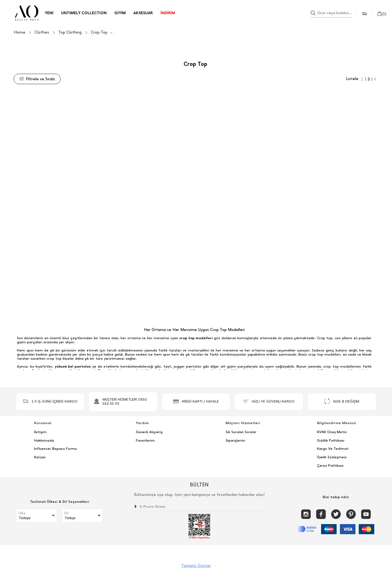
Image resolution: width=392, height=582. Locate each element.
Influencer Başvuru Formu (56, 449)
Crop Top (99, 33)
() (382, 14)
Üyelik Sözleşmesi (332, 457)
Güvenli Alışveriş (149, 432)
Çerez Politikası (330, 466)
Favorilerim (145, 441)
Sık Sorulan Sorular (241, 432)
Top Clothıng (70, 33)
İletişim (40, 432)
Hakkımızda (44, 441)
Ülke (22, 513)
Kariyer (40, 457)
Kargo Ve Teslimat (333, 449)
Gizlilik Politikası (331, 441)
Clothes (42, 33)
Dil (66, 513)
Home (20, 33)
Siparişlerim (235, 441)
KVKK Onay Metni (332, 432)
